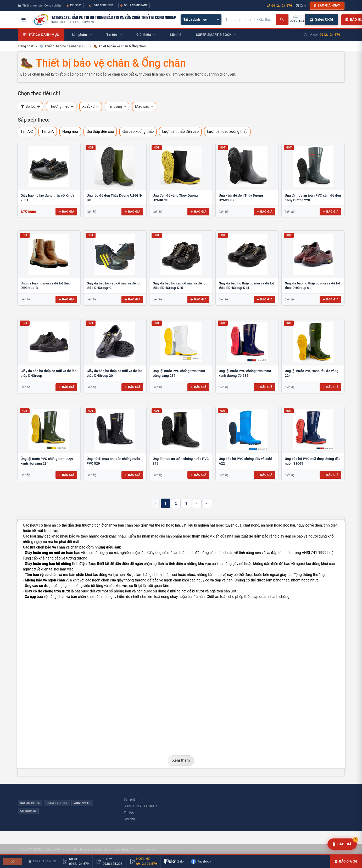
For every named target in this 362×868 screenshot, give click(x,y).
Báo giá (66, 212)
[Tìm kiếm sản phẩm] (249, 20)
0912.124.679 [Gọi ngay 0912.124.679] (279, 6)
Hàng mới (70, 132)
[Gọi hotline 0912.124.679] (298, 20)
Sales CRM (321, 19)
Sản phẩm (131, 799)
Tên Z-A (48, 132)
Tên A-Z (27, 132)
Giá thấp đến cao (100, 132)
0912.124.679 (330, 35)
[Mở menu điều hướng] (24, 20)
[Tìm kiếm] (282, 20)
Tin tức (129, 812)
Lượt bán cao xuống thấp (227, 132)
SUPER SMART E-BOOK (141, 806)
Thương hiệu (61, 107)
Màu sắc (144, 107)
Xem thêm (181, 760)
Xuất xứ (91, 107)
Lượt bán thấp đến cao (180, 132)
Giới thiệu (131, 819)
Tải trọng (117, 107)
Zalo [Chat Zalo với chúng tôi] (301, 5)
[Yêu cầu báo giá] (342, 844)
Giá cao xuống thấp (138, 132)
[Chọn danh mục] (201, 20)
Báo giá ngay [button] (327, 5)
